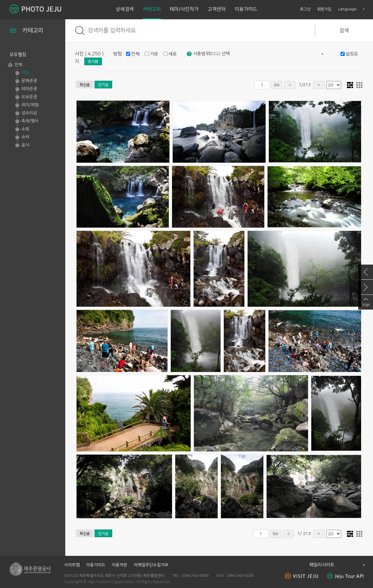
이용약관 (120, 565)
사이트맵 (72, 565)
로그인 (305, 9)
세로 (173, 54)
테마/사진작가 (184, 9)
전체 (18, 65)
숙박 (25, 137)
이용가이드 (246, 9)
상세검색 (125, 9)
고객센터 (217, 9)
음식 (25, 145)
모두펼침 (18, 55)
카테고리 (152, 9)
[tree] (33, 105)
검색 (344, 31)
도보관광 (29, 97)
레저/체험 (30, 105)
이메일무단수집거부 (151, 565)
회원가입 (324, 9)
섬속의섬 (29, 113)
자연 (25, 73)
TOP (366, 305)
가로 (154, 54)
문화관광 (29, 81)
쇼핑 (25, 129)
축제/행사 (30, 121)
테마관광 (29, 89)
